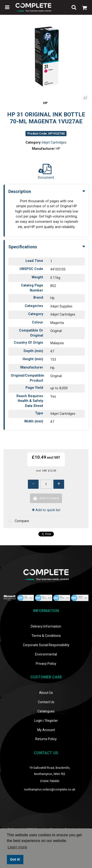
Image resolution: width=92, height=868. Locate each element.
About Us (46, 693)
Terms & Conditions (46, 636)
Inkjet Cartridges (54, 143)
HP (45, 103)
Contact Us (46, 702)
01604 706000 (50, 781)
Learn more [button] (17, 847)
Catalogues (46, 711)
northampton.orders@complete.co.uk (50, 789)
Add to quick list (46, 510)
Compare (18, 521)
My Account (46, 730)
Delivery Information (46, 626)
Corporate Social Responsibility (46, 645)
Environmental (46, 654)
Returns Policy (46, 739)
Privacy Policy (46, 664)
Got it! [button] (15, 859)
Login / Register (46, 721)
